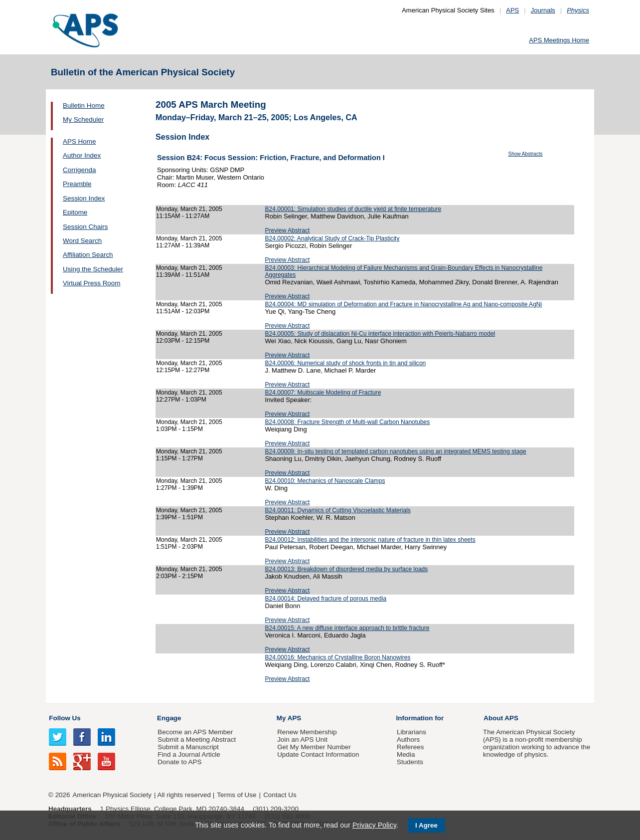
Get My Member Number (314, 747)
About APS (501, 718)
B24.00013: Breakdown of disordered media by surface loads (346, 569)
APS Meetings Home (559, 40)
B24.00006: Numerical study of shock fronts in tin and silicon (345, 363)
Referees (410, 747)
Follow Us (65, 718)
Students (410, 762)
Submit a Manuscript (188, 747)
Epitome (75, 212)
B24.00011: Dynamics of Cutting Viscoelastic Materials (337, 510)
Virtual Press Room (92, 283)
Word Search (82, 241)
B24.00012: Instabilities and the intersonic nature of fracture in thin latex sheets (370, 540)
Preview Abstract (287, 230)
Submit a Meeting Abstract (197, 739)
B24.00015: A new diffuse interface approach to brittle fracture (347, 628)
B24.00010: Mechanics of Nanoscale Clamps (325, 481)
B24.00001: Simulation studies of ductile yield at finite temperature (353, 209)
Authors (408, 739)
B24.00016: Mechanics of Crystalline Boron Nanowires (337, 657)
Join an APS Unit (302, 739)
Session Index (84, 198)
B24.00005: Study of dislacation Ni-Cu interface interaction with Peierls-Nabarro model (380, 334)
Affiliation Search (88, 255)
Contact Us (280, 795)
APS (512, 10)
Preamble (77, 184)
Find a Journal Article (189, 754)
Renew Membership (307, 732)
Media (406, 754)
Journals (543, 10)
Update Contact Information (318, 754)
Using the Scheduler (93, 269)
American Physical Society (112, 795)
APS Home (79, 141)
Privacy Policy (374, 825)
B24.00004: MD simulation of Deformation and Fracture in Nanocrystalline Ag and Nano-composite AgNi (403, 304)
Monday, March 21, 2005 (189, 209)
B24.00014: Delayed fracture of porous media (325, 599)
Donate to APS (179, 762)
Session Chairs (85, 227)
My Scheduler (83, 119)
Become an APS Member (195, 732)
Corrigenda (79, 170)
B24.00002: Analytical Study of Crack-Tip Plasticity (332, 238)
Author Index (82, 155)
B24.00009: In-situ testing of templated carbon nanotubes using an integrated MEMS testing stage (395, 451)
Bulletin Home (84, 105)
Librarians (411, 732)
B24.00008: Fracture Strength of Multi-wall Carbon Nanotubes (347, 422)
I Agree (426, 825)
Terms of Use (237, 795)
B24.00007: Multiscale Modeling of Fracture (323, 393)
